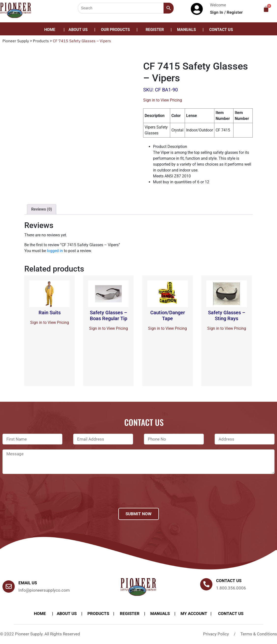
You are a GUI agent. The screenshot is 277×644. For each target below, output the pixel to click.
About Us (78, 30)
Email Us (28, 583)
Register (235, 12)
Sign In (217, 12)
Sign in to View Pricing (163, 100)
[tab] (42, 209)
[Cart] (266, 9)
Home (50, 30)
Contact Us (221, 30)
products (98, 614)
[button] (117, 30)
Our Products (115, 30)
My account (194, 614)
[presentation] (40, 497)
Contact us (229, 581)
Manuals (187, 30)
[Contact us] (206, 584)
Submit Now (138, 514)
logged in (55, 251)
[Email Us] (9, 587)
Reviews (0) (42, 209)
